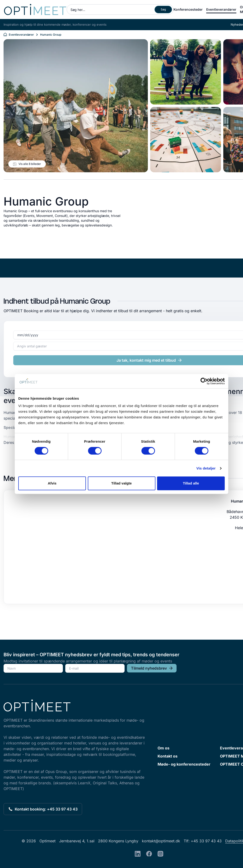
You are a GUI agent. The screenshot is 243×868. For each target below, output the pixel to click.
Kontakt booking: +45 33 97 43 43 (43, 809)
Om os (164, 748)
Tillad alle (191, 483)
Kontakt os (168, 756)
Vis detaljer (206, 468)
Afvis (52, 483)
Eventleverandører (221, 9)
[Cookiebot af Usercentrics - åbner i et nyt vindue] (204, 381)
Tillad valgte (121, 483)
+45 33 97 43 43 (206, 841)
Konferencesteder (188, 9)
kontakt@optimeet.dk (161, 841)
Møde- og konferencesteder (184, 764)
